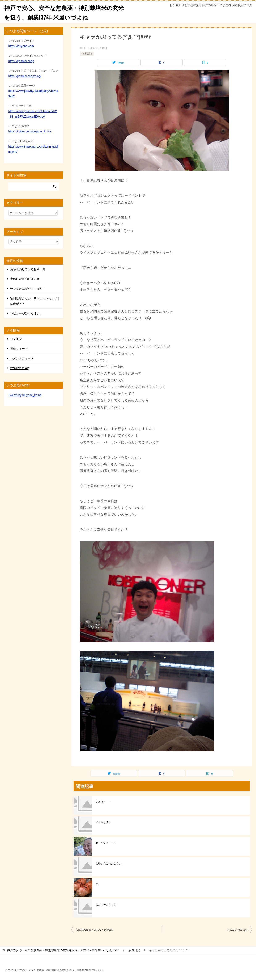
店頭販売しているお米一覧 (28, 269)
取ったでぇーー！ (106, 843)
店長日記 (87, 54)
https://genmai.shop (21, 61)
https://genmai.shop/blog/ (25, 76)
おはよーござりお (106, 905)
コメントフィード (22, 358)
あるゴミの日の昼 (237, 930)
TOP (63, 950)
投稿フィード (19, 349)
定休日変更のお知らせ (25, 279)
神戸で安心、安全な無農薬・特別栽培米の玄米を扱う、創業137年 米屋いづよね (64, 12)
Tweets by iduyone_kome (25, 395)
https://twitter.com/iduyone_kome (30, 131)
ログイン (16, 339)
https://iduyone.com (21, 46)
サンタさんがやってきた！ (28, 289)
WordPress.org (20, 368)
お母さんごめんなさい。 (110, 864)
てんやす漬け (103, 822)
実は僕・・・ (103, 802)
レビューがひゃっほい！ (26, 313)
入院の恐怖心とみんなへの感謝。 (95, 930)
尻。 (98, 884)
